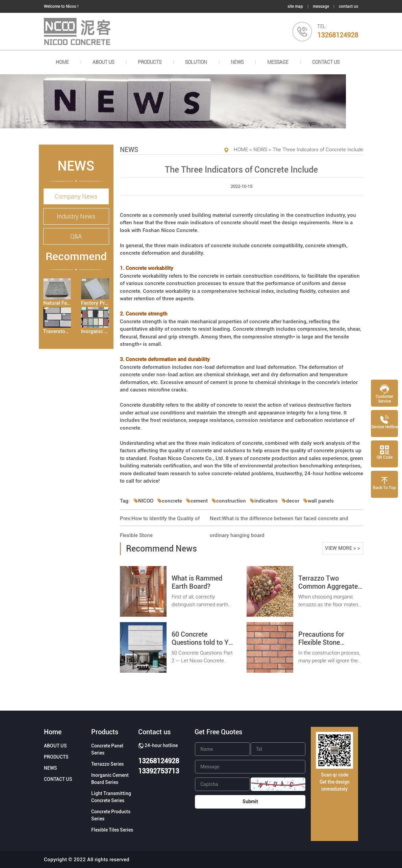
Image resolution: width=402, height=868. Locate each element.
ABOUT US (103, 62)
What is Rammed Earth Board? (197, 582)
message (321, 6)
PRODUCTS (150, 62)
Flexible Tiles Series (112, 830)
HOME (62, 62)
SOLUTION (196, 62)
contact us (348, 6)
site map (295, 6)
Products (105, 732)
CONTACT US (326, 62)
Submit (250, 801)
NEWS (237, 62)
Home (53, 732)
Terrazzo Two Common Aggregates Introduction (330, 586)
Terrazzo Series (107, 764)
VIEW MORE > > (343, 548)
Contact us (154, 732)
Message (278, 62)
